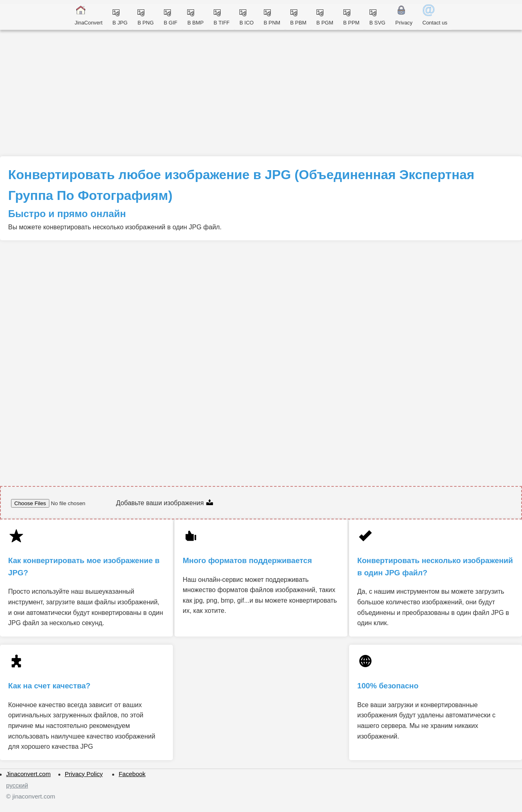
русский (17, 785)
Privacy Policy (84, 774)
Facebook (132, 774)
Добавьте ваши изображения (165, 503)
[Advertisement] (261, 95)
